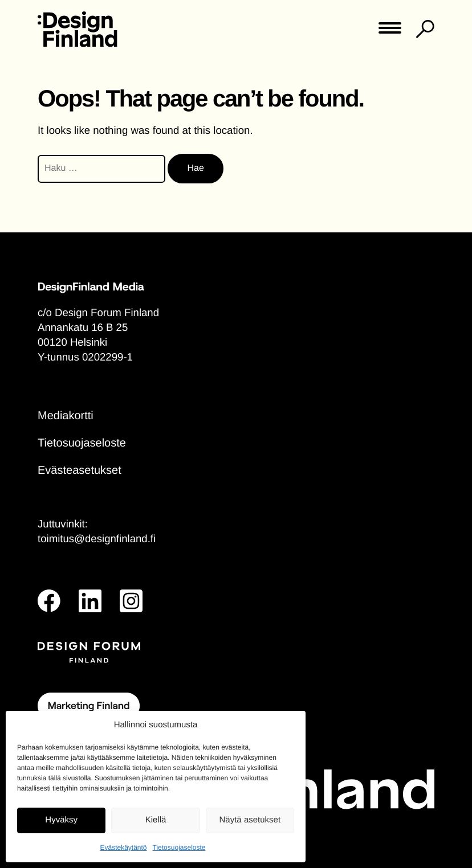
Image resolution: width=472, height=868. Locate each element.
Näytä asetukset (250, 820)
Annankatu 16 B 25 (83, 327)
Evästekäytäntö (123, 847)
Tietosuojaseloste (179, 847)
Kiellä (156, 820)
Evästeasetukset (80, 470)
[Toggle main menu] (390, 32)
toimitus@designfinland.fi (97, 539)
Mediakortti (66, 416)
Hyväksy (61, 820)
